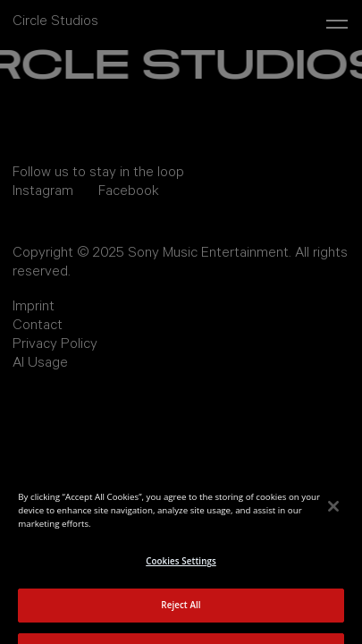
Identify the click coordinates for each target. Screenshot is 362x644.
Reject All (181, 611)
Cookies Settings (181, 568)
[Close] (333, 513)
